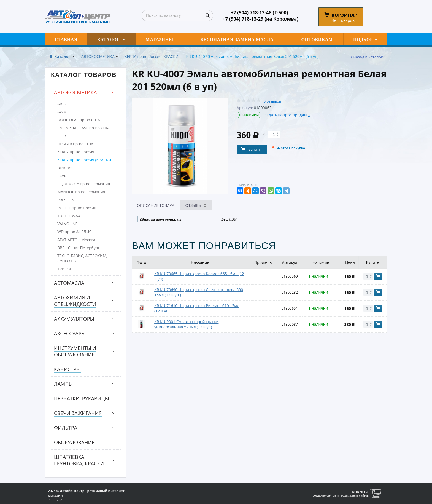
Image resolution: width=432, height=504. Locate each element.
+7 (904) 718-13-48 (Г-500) (259, 13)
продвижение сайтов (354, 495)
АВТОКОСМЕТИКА (98, 56)
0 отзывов (272, 101)
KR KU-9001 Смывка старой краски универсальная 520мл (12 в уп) (186, 324)
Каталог (63, 56)
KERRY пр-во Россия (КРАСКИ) (152, 56)
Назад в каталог (368, 57)
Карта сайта (57, 500)
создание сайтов (324, 495)
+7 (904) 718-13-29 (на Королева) (260, 19)
